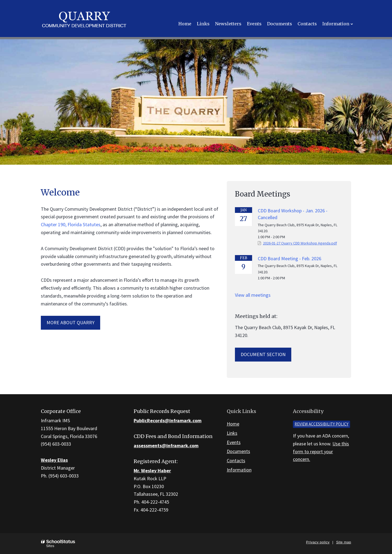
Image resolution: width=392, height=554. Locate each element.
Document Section (263, 354)
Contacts (236, 460)
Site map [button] (344, 542)
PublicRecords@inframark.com (168, 420)
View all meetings (253, 295)
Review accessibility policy (321, 424)
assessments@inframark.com (166, 446)
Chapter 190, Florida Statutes (71, 224)
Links (232, 433)
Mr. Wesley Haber (152, 471)
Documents (238, 451)
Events (234, 442)
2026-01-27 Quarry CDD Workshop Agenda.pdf (300, 243)
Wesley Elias (54, 460)
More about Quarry (71, 322)
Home (233, 424)
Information (239, 470)
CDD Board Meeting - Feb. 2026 (290, 258)
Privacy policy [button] (318, 542)
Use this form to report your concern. (321, 452)
